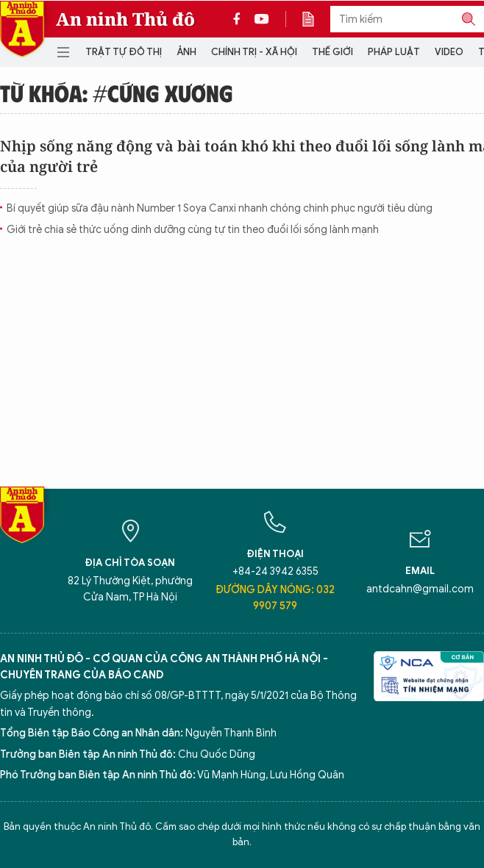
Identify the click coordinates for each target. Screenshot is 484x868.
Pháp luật (394, 52)
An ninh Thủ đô (125, 19)
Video (449, 52)
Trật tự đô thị (124, 52)
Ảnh (186, 52)
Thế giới (332, 52)
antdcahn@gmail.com (420, 589)
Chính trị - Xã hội (254, 52)
